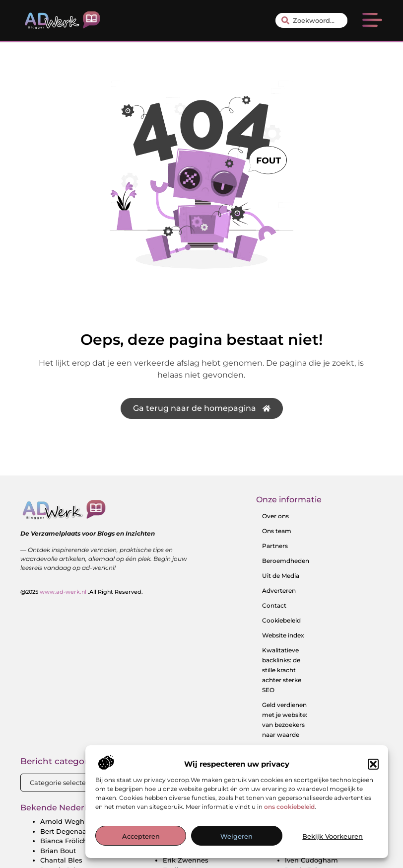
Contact (274, 605)
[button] (373, 764)
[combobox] (311, 20)
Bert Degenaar (65, 831)
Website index (283, 635)
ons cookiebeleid (289, 807)
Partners (275, 546)
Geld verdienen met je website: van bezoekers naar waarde (285, 720)
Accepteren (141, 836)
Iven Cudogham (311, 860)
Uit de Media (281, 576)
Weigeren (236, 836)
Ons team (277, 531)
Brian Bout (58, 851)
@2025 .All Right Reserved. (82, 592)
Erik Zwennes (186, 860)
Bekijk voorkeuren (333, 836)
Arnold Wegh (62, 821)
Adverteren (279, 591)
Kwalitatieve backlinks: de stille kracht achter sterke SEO (282, 670)
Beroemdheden (286, 561)
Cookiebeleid (281, 620)
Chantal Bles (61, 860)
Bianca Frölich (64, 841)
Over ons (275, 516)
